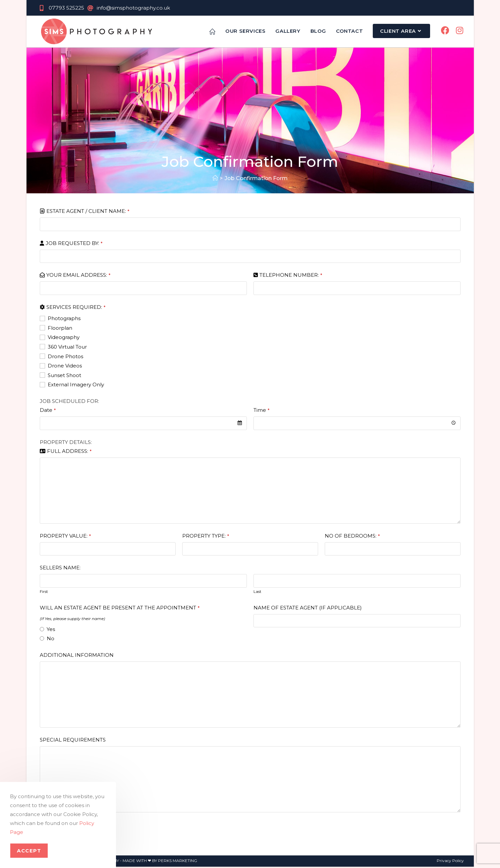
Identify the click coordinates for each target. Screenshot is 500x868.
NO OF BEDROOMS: (352, 537)
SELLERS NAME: (60, 569)
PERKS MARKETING (178, 862)
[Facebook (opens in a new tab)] (445, 31)
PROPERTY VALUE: (65, 537)
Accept (29, 851)
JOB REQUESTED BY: (74, 244)
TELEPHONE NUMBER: (291, 276)
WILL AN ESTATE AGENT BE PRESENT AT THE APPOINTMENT (120, 609)
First (44, 592)
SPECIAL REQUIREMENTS (73, 741)
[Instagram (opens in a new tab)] (460, 31)
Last (257, 592)
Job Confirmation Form (256, 180)
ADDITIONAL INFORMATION (77, 656)
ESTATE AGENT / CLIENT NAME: (88, 212)
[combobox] (143, 425)
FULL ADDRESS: (69, 452)
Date (48, 411)
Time (261, 411)
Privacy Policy (450, 862)
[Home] (215, 180)
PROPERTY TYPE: (206, 537)
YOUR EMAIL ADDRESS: (78, 276)
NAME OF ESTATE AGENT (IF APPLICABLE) (308, 609)
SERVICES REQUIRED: (76, 308)
